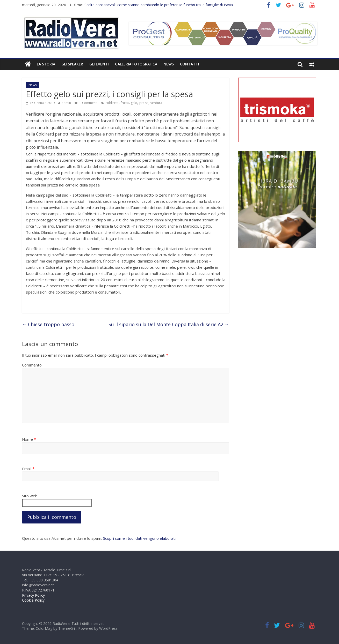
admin (66, 103)
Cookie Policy (33, 600)
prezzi (144, 103)
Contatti (190, 64)
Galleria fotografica (136, 64)
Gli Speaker (72, 64)
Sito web (30, 496)
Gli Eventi (99, 64)
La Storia (46, 64)
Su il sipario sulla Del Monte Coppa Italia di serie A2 (169, 324)
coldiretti (112, 103)
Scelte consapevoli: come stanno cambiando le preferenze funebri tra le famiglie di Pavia (159, 5)
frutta (125, 103)
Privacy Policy (33, 595)
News (169, 64)
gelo (134, 103)
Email (28, 469)
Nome (29, 439)
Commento (32, 365)
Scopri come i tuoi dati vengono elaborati (139, 538)
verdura (156, 103)
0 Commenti (86, 103)
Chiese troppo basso (48, 324)
